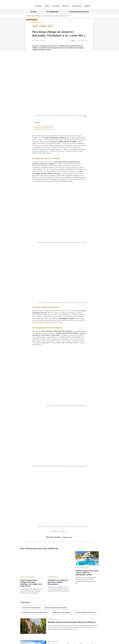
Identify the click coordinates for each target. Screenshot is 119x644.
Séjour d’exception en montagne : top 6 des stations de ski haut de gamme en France (70, 512)
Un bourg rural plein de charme (44, 101)
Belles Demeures (67, 580)
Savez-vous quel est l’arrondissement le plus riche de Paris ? (73, 534)
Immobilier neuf (43, 616)
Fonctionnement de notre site (67, 598)
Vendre (87, 6)
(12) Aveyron (43, 26)
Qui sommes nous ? (64, 584)
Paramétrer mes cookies (66, 602)
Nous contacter (63, 591)
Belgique (35, 589)
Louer (47, 6)
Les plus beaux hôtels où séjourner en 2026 (70, 555)
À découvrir (39, 580)
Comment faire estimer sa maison (49, 626)
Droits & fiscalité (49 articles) (85, 457)
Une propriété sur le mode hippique (45, 103)
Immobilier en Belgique (45, 623)
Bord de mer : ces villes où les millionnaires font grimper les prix (72, 490)
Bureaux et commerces (77, 619)
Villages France (68, 391)
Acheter (38, 6)
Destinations (38, 16)
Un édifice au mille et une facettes (45, 99)
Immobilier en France (14, 616)
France (34, 584)
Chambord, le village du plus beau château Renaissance (58, 426)
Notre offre (62, 588)
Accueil (33, 12)
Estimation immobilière (14, 626)
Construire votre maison (46, 619)
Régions (66, 6)
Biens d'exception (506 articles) (56, 452)
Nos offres (12, 612)
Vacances (56, 6)
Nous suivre (104, 580)
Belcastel (50, 26)
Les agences (76, 6)
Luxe (32, 16)
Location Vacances (13, 623)
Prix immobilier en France (15, 619)
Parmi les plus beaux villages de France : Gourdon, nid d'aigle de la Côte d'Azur (31, 427)
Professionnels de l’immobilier (79, 616)
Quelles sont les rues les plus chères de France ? (72, 466)
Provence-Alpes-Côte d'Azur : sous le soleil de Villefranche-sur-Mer (87, 426)
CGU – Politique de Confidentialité (69, 595)
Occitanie (35, 26)
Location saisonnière (76, 623)
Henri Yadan (35, 40)
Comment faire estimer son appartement (82, 626)
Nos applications (16, 580)
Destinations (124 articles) (62, 457)
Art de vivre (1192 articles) (31, 452)
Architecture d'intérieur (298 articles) (35, 457)
